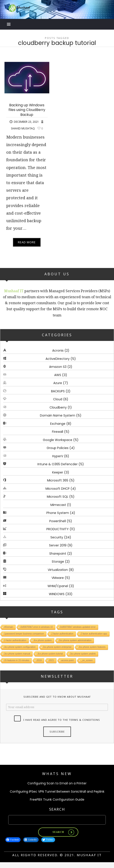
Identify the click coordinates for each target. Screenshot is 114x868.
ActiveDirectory (58, 359)
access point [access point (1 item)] (68, 661)
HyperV (58, 456)
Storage (58, 562)
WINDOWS (57, 594)
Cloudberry (58, 407)
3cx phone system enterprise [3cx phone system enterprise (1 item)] (57, 647)
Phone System (58, 513)
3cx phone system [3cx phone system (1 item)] (43, 641)
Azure (58, 383)
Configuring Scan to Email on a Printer (57, 783)
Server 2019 (58, 545)
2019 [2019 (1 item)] (39, 661)
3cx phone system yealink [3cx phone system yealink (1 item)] (83, 654)
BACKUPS (58, 391)
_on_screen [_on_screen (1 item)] (87, 661)
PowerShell (58, 521)
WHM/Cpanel (58, 586)
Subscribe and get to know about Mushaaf (57, 697)
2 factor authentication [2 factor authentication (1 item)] (62, 634)
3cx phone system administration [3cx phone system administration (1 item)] (75, 641)
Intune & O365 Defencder (58, 464)
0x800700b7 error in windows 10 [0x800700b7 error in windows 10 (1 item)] (37, 627)
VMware (58, 578)
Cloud (58, 399)
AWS (58, 375)
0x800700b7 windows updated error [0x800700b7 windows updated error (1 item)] (78, 627)
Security (57, 537)
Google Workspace (58, 440)
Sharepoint (58, 554)
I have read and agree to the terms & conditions (62, 720)
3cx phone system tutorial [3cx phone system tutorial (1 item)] (50, 654)
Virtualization (58, 570)
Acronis (58, 350)
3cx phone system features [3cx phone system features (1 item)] (92, 647)
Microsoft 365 (58, 480)
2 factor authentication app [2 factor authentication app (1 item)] (94, 634)
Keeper (58, 472)
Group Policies (58, 448)
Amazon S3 (58, 367)
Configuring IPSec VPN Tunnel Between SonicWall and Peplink (57, 791)
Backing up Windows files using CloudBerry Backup (27, 110)
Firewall (58, 432)
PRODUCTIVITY (58, 529)
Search (57, 809)
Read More (27, 242)
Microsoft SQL (58, 497)
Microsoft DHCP (58, 489)
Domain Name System (58, 415)
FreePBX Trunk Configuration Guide (57, 800)
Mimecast (58, 505)
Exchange (58, 424)
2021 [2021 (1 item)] (52, 661)
